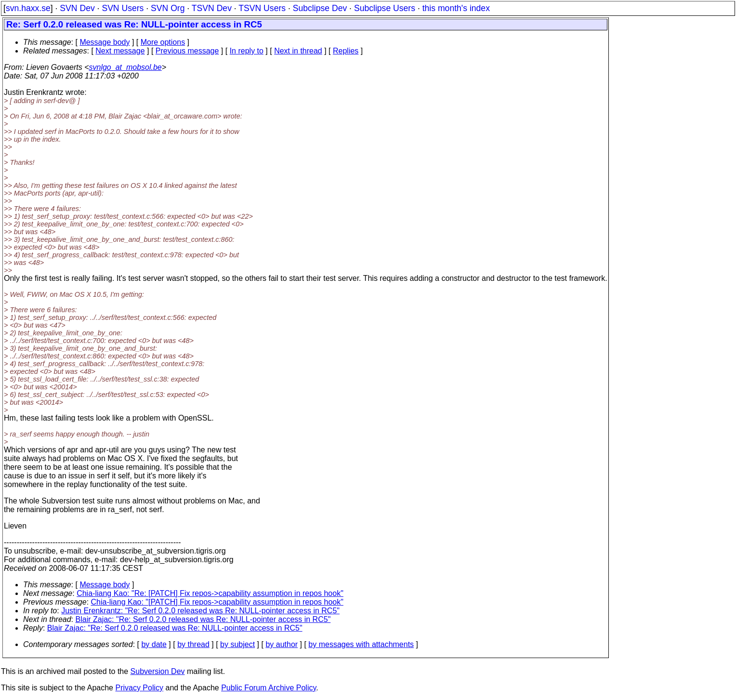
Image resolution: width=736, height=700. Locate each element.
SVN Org (168, 8)
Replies (346, 51)
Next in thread (298, 51)
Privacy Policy (139, 688)
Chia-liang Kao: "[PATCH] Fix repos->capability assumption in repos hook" (217, 602)
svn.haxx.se (28, 8)
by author (282, 644)
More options (163, 42)
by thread (193, 644)
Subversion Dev (158, 671)
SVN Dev (77, 8)
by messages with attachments (361, 644)
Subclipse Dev (320, 8)
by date (154, 644)
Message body (105, 42)
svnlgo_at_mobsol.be (125, 67)
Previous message (187, 51)
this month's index (456, 8)
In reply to (247, 51)
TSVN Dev (212, 8)
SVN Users (123, 8)
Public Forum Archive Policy (269, 688)
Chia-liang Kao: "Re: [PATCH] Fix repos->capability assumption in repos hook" (210, 593)
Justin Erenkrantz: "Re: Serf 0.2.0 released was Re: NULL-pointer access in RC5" (200, 611)
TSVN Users (262, 8)
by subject (237, 644)
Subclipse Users (385, 8)
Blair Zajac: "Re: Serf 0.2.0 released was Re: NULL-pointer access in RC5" (203, 619)
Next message (120, 51)
